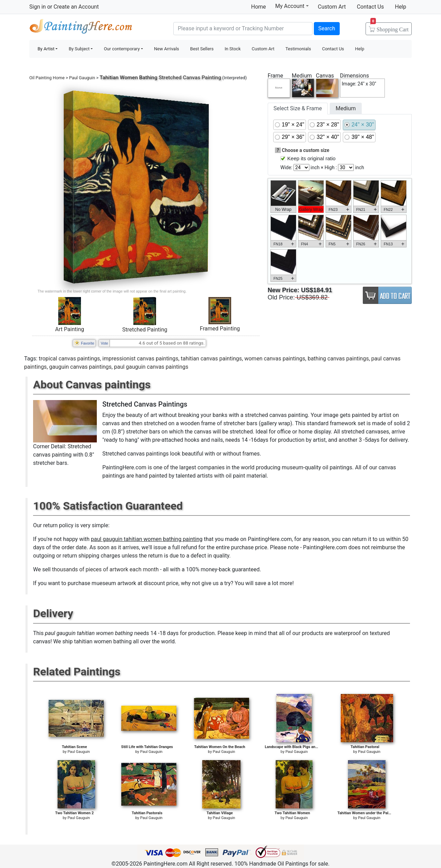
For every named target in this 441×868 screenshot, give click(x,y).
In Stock (233, 49)
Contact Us (371, 7)
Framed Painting (220, 329)
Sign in (38, 7)
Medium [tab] (346, 108)
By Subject (79, 49)
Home (259, 7)
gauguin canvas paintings (80, 367)
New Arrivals (167, 49)
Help (401, 7)
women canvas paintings (275, 359)
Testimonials (298, 49)
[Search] (243, 29)
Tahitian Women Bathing (129, 78)
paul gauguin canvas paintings (151, 367)
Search (327, 28)
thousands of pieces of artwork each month (105, 569)
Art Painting (70, 329)
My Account (292, 6)
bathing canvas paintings (338, 359)
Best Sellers (202, 49)
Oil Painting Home (47, 78)
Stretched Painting (145, 330)
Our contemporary (122, 49)
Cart (389, 27)
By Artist (46, 49)
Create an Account (76, 7)
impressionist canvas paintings (140, 359)
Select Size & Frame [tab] (298, 108)
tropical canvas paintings (69, 359)
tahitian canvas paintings (211, 359)
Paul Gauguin (82, 78)
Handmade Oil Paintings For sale (81, 28)
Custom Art (332, 7)
